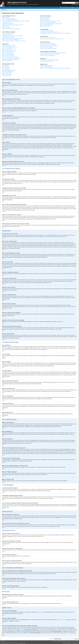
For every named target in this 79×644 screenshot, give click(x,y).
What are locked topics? (7, 74)
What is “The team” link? (45, 26)
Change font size (78, 10)
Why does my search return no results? (48, 45)
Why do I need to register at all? (9, 19)
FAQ (61, 8)
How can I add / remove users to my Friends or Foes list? (52, 39)
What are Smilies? (6, 68)
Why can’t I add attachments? (8, 54)
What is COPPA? (6, 26)
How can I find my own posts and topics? (49, 48)
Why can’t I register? (6, 27)
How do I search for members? (47, 47)
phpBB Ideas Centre (62, 620)
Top (4, 87)
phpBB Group (39, 612)
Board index (4, 10)
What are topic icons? (6, 75)
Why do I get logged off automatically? (10, 20)
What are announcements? (8, 72)
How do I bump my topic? (7, 61)
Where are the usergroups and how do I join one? (50, 21)
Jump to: (52, 639)
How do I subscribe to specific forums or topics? (50, 54)
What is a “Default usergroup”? (47, 25)
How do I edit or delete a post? (8, 47)
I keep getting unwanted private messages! (49, 32)
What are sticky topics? (7, 73)
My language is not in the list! (8, 37)
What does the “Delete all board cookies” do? (11, 29)
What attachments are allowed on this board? (49, 60)
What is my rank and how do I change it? (10, 40)
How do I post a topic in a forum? (9, 45)
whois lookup (22, 629)
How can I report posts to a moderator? (10, 57)
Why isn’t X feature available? (46, 67)
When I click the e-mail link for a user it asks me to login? (14, 41)
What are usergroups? (45, 20)
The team (55, 641)
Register (73, 8)
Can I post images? (6, 69)
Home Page (65, 8)
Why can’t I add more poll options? (9, 50)
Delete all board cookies (62, 641)
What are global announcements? (9, 70)
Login (77, 8)
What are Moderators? (45, 19)
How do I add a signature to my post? (10, 48)
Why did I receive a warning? (8, 56)
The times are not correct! (7, 34)
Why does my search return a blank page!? (49, 46)
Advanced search (75, 5)
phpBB (7, 643)
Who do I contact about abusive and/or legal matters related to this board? (55, 68)
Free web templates (67, 643)
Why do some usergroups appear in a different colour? (51, 24)
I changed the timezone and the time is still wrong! (12, 36)
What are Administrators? (45, 17)
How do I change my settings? (8, 33)
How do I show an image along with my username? (12, 38)
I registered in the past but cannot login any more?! (12, 25)
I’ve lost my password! (7, 22)
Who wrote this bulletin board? (46, 66)
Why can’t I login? (6, 17)
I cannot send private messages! (47, 31)
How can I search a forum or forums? (48, 43)
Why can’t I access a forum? (8, 53)
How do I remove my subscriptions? (48, 55)
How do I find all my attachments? (47, 61)
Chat (69, 8)
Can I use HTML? (6, 66)
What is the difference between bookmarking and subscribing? (53, 53)
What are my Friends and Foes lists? (48, 38)
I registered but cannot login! (8, 24)
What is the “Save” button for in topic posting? (11, 58)
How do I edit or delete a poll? (8, 52)
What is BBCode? (6, 65)
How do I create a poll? (7, 49)
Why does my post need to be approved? (10, 59)
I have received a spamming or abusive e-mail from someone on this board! (56, 33)
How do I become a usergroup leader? (48, 22)
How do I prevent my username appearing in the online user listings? (16, 21)
